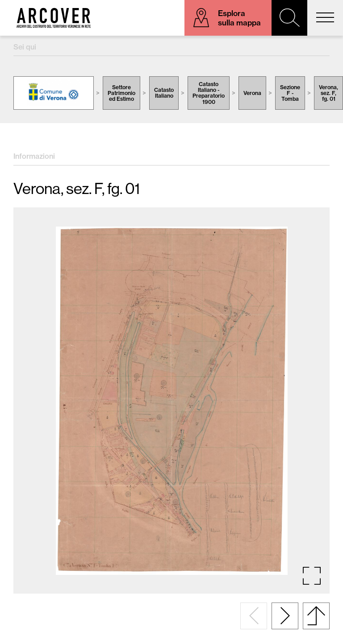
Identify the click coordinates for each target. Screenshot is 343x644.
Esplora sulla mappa (239, 18)
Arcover (54, 18)
